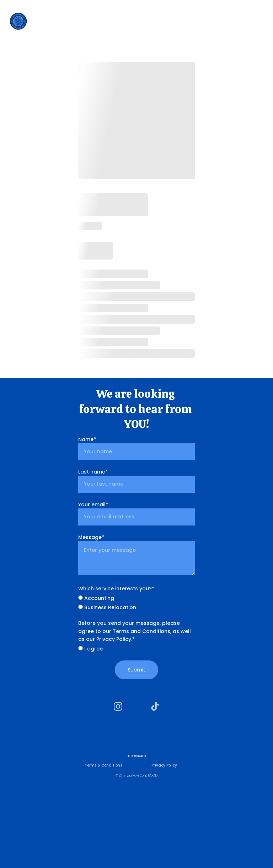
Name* (87, 439)
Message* (91, 537)
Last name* (93, 472)
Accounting (96, 598)
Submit (136, 670)
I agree (90, 649)
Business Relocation (107, 607)
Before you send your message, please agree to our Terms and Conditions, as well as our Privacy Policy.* (135, 631)
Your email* (93, 504)
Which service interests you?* (116, 589)
